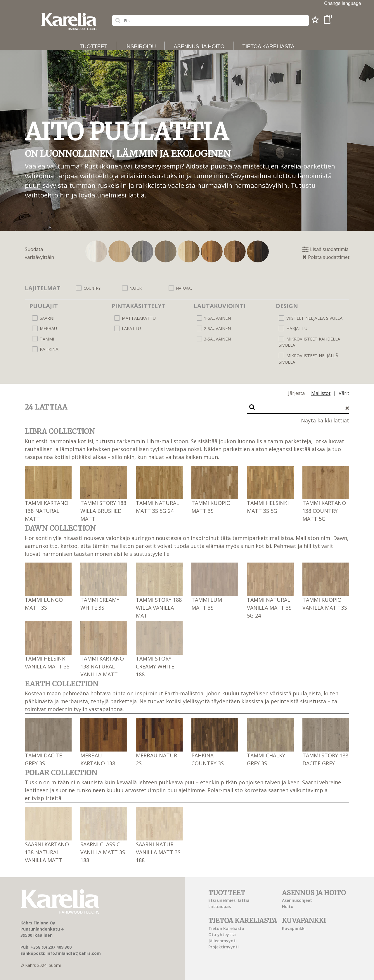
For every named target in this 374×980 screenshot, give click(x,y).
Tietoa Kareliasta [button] (268, 47)
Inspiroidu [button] (140, 47)
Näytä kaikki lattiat (325, 420)
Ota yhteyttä (222, 935)
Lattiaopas (220, 906)
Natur (136, 288)
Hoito (288, 906)
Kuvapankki (294, 928)
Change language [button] (343, 3)
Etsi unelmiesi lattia (229, 900)
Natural (184, 288)
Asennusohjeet (297, 900)
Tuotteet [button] (93, 47)
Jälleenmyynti (223, 941)
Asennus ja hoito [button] (199, 47)
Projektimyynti (224, 947)
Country (92, 288)
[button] (315, 21)
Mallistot (321, 393)
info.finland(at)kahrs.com (74, 953)
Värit (344, 393)
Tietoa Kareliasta (226, 928)
